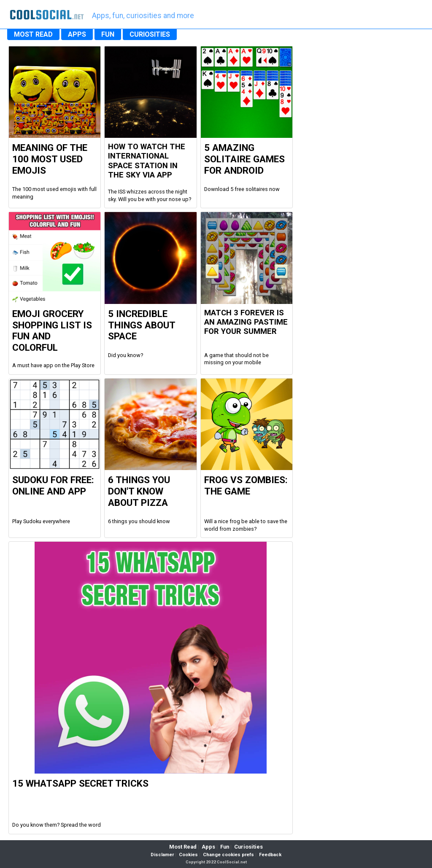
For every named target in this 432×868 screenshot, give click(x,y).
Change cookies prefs (228, 855)
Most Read (183, 847)
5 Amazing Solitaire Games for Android (244, 159)
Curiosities (248, 847)
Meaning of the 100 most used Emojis (50, 159)
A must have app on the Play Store (53, 365)
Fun (225, 847)
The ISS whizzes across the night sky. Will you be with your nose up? (150, 195)
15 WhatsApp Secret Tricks (80, 783)
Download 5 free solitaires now (242, 189)
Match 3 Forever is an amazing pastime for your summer (246, 322)
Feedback (270, 855)
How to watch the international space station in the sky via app (147, 161)
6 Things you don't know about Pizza (139, 491)
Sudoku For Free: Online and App (53, 485)
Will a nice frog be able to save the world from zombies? (246, 525)
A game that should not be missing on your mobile (236, 359)
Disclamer (162, 855)
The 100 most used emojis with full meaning (54, 193)
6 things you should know (139, 521)
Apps (208, 847)
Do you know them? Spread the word (57, 825)
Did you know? (126, 355)
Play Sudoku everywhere (41, 521)
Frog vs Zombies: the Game (246, 485)
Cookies (188, 855)
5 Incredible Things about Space (142, 325)
